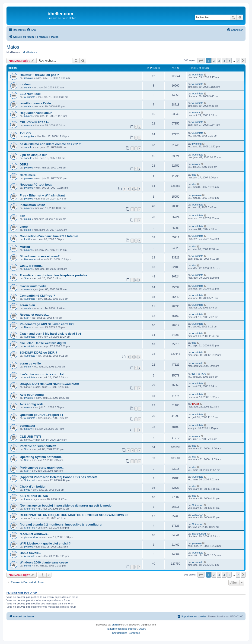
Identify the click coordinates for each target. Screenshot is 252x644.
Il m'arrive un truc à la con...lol (42, 374)
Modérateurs (30, 52)
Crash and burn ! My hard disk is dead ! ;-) (50, 334)
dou (194, 175)
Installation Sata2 (32, 205)
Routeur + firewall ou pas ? (39, 75)
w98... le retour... (32, 266)
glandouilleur (31, 537)
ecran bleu (27, 305)
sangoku (29, 136)
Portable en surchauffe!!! (38, 446)
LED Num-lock (30, 94)
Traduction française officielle (121, 629)
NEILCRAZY (199, 374)
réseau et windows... (35, 534)
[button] (201, 61)
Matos (13, 47)
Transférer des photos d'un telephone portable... (55, 275)
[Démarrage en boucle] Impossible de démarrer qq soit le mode (66, 506)
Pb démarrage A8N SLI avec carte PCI (47, 324)
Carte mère (28, 175)
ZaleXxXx (198, 515)
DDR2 (24, 164)
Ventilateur (27, 426)
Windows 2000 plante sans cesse (44, 562)
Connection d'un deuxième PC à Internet (49, 236)
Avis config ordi (31, 404)
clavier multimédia (33, 286)
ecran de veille (30, 363)
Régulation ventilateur (36, 113)
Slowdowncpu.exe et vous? (40, 256)
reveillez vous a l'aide (35, 103)
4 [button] (224, 61)
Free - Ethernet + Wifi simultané (43, 195)
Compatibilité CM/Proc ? (37, 296)
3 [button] (219, 61)
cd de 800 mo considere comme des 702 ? (50, 144)
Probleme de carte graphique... (42, 468)
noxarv (28, 116)
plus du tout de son (34, 496)
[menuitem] (31, 30)
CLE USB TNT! (30, 437)
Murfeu (25, 247)
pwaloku (29, 78)
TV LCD (25, 133)
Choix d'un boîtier (33, 487)
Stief (27, 278)
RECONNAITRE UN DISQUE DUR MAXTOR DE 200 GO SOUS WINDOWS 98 (74, 515)
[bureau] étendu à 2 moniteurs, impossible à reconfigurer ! (62, 524)
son (22, 216)
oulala (27, 87)
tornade (28, 499)
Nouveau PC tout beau (36, 185)
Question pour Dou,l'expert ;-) (41, 415)
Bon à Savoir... (30, 553)
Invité (27, 239)
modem (25, 84)
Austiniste (198, 75)
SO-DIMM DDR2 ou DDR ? (38, 353)
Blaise (28, 327)
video (24, 227)
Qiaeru (142, 629)
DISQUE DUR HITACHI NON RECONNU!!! (49, 384)
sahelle (28, 147)
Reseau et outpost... (34, 315)
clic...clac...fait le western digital (43, 343)
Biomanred (30, 259)
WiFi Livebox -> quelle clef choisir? (45, 543)
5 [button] (229, 61)
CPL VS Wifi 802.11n (34, 122)
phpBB (115, 625)
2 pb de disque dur (33, 155)
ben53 (28, 566)
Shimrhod (30, 480)
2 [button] (214, 61)
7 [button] (238, 61)
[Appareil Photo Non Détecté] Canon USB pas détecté (59, 477)
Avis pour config (32, 395)
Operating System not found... (41, 457)
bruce (196, 404)
